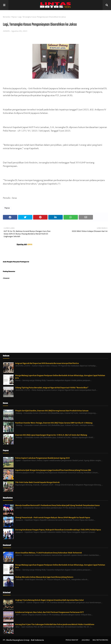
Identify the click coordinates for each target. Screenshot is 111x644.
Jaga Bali (86, 640)
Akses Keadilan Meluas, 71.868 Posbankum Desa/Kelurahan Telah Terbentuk (49, 553)
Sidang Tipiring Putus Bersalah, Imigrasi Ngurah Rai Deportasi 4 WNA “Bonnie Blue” (52, 388)
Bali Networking (100, 640)
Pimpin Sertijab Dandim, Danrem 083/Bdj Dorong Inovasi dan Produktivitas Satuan (52, 411)
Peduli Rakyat (72, 640)
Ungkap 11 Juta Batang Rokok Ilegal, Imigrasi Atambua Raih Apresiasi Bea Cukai (49, 600)
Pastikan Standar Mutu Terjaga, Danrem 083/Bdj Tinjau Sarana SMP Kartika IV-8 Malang (54, 423)
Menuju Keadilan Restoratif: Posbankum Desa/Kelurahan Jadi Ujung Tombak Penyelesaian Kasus (57, 505)
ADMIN (6, 31)
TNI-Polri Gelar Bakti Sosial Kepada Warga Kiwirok (37, 482)
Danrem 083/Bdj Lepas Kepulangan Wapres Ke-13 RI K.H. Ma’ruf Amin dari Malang (51, 435)
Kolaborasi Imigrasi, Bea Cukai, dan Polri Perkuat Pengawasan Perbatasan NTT (50, 612)
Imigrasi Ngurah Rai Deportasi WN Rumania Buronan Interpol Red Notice (47, 363)
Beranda (6, 17)
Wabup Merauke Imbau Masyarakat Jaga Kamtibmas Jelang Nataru (44, 577)
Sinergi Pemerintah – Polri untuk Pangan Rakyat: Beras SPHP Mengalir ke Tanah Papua (53, 518)
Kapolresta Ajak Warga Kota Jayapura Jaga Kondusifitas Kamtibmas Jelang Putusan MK (53, 470)
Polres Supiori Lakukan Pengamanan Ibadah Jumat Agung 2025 (42, 458)
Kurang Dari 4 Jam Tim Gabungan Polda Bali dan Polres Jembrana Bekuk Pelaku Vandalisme (55, 624)
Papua (14, 17)
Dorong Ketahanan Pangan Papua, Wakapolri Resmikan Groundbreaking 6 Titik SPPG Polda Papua (58, 530)
